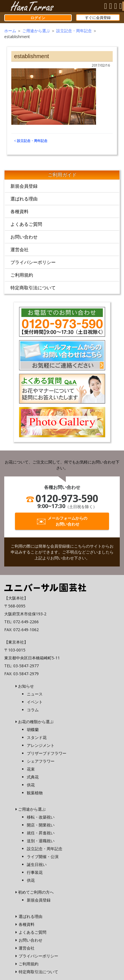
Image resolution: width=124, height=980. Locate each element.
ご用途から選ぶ (36, 31)
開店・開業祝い (41, 825)
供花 (31, 785)
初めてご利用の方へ (36, 892)
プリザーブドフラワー (47, 753)
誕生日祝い (37, 864)
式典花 (33, 777)
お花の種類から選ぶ (36, 722)
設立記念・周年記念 (74, 31)
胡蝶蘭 (33, 729)
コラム (33, 710)
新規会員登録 (24, 186)
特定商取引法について (33, 288)
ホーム (10, 31)
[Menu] (123, 6)
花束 (31, 769)
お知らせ (26, 686)
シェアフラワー (41, 761)
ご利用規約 (22, 275)
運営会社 (19, 250)
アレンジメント (41, 745)
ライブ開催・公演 (43, 857)
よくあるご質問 (26, 224)
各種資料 (19, 211)
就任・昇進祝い (41, 833)
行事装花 (35, 872)
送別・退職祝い (41, 841)
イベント (35, 702)
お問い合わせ (24, 237)
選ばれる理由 (24, 199)
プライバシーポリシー (33, 262)
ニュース (35, 694)
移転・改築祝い (41, 817)
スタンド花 (37, 737)
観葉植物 (35, 793)
